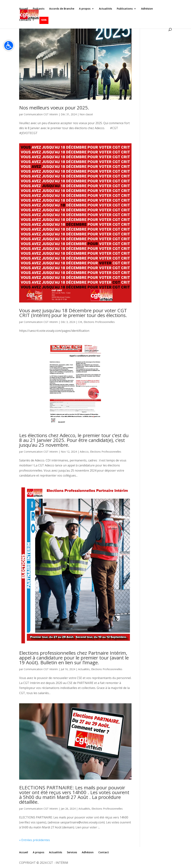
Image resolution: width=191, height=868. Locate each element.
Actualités (105, 9)
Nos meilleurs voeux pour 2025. (54, 108)
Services (72, 852)
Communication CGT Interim (41, 114)
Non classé (86, 114)
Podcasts (39, 9)
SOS (44, 20)
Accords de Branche (62, 9)
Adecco (84, 452)
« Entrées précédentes (35, 840)
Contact (104, 852)
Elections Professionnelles (99, 322)
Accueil (24, 9)
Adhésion (147, 9)
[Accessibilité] (9, 45)
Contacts (25, 20)
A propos (85, 9)
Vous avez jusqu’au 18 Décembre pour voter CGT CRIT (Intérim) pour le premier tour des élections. (73, 313)
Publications (125, 9)
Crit (80, 322)
